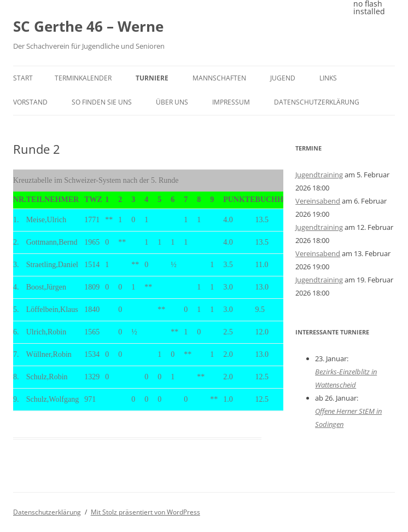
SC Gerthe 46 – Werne (88, 26)
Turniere (152, 78)
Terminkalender (83, 78)
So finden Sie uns (102, 102)
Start (23, 78)
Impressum (231, 102)
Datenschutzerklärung (317, 102)
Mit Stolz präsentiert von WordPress (145, 512)
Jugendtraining (319, 175)
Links (328, 78)
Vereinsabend (318, 201)
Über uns (172, 102)
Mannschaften (219, 78)
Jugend (283, 78)
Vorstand (30, 102)
